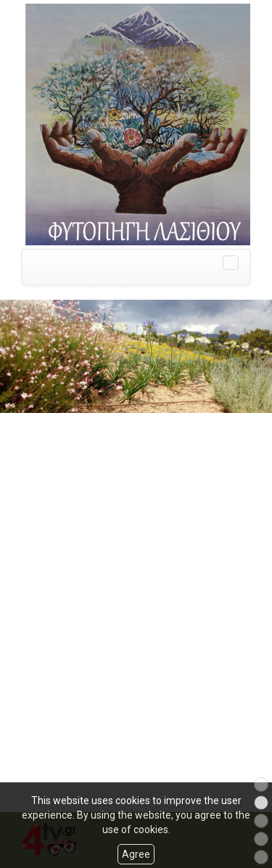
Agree (136, 854)
